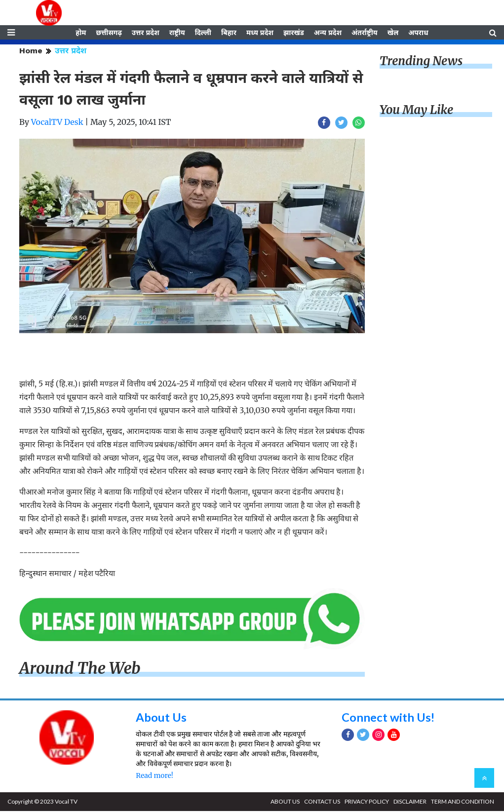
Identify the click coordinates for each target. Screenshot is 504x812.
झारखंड (294, 33)
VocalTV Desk (57, 123)
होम (81, 33)
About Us (161, 718)
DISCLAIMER (410, 802)
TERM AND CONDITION (463, 802)
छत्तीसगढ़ (109, 33)
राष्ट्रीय (177, 33)
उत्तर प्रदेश (146, 33)
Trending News (421, 62)
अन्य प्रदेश (328, 33)
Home (31, 52)
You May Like (417, 111)
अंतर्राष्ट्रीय (365, 33)
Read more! (154, 776)
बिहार (229, 33)
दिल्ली (203, 33)
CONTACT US (322, 802)
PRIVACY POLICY (367, 802)
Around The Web (80, 669)
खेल (393, 33)
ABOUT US (285, 802)
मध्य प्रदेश (260, 33)
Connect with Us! (388, 718)
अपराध (418, 33)
